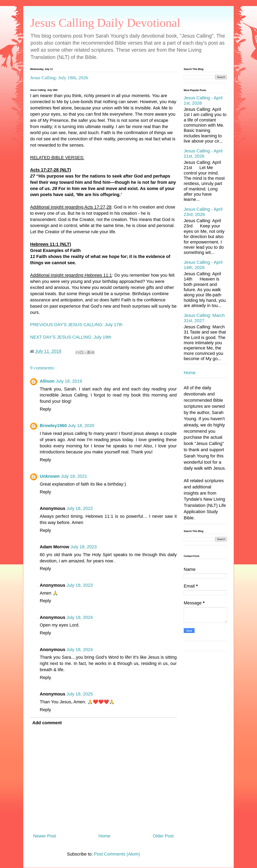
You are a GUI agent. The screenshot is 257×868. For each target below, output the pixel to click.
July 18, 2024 (80, 617)
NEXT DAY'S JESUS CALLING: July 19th (71, 337)
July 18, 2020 (81, 426)
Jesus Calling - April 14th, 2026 (203, 265)
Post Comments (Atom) (117, 854)
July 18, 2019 (69, 381)
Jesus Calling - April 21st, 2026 (203, 154)
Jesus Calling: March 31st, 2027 (204, 318)
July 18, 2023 (84, 547)
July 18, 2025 (80, 694)
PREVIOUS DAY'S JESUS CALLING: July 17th (76, 325)
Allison (47, 381)
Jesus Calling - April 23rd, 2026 (203, 212)
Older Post (163, 836)
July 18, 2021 (74, 476)
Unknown (50, 476)
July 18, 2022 (80, 508)
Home (105, 836)
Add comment (47, 723)
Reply (45, 409)
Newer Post (45, 836)
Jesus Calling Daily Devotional (105, 23)
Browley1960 (53, 426)
